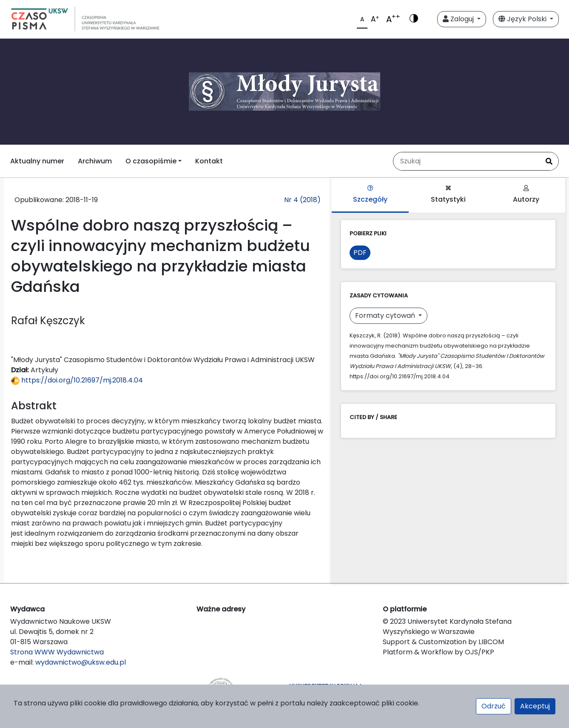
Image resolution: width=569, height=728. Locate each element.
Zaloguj (459, 19)
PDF (360, 253)
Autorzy (526, 195)
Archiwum (95, 161)
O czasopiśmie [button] (151, 161)
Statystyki (448, 195)
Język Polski (523, 19)
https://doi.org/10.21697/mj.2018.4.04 (77, 380)
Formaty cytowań (386, 315)
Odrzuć (494, 706)
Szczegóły (370, 195)
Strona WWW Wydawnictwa (57, 652)
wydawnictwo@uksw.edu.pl (81, 662)
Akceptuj (535, 706)
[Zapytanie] (467, 161)
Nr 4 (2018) (302, 200)
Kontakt (209, 161)
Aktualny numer (37, 161)
